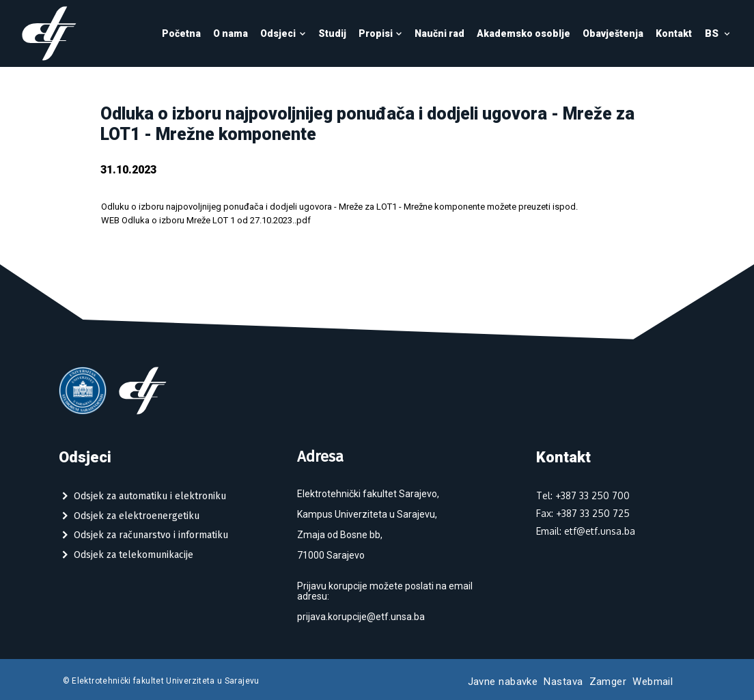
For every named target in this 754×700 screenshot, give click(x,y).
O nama (231, 33)
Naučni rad (439, 33)
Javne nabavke (503, 682)
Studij (332, 33)
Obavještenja (613, 33)
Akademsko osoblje (523, 33)
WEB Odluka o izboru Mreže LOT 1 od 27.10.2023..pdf (206, 220)
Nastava (563, 682)
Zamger (608, 682)
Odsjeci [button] (283, 33)
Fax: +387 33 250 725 (583, 513)
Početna (181, 33)
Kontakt (674, 33)
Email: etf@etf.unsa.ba (586, 531)
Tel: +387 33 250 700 (583, 495)
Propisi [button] (381, 33)
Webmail (653, 682)
